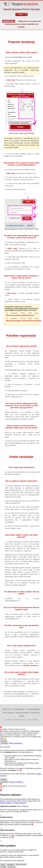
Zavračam (4, 743)
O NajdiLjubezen (19, 709)
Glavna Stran (7, 709)
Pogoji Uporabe (8, 712)
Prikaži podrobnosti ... (16, 743)
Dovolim (4, 741)
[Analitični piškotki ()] (1, 828)
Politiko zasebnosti (20, 803)
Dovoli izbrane (21, 864)
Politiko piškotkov (6, 803)
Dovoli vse (12, 867)
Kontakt (21, 716)
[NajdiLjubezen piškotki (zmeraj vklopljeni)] (1, 815)
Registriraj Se (9, 21)
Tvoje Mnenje (35, 712)
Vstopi (23, 15)
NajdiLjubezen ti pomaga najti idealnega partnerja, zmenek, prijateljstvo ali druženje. (23, 24)
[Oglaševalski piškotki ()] (1, 841)
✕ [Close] (2, 788)
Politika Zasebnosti (31, 665)
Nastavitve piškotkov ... (17, 782)
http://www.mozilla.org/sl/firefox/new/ (20, 315)
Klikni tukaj (11, 80)
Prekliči (3, 867)
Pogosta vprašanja (33, 709)
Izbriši (3, 864)
